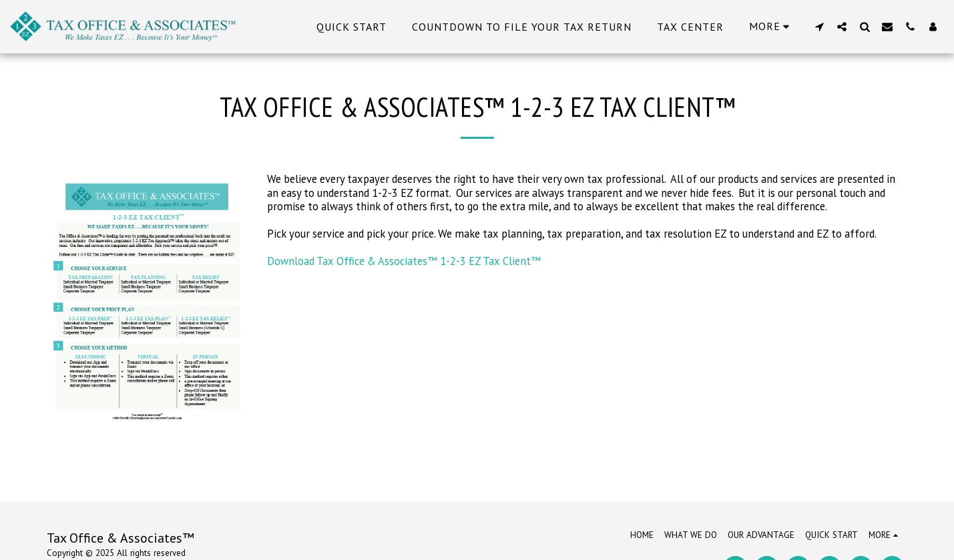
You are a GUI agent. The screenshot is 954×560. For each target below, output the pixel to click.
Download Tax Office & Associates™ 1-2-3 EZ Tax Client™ (404, 261)
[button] (819, 26)
